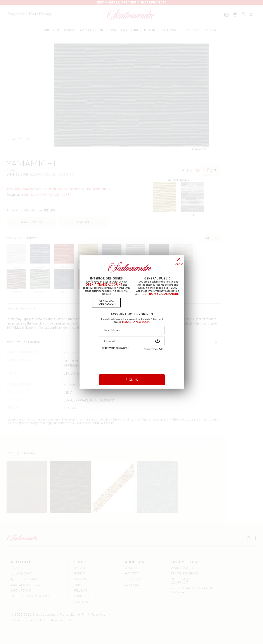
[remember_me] (138, 349)
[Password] (132, 341)
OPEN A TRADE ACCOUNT (104, 285)
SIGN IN (132, 380)
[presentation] (132, 361)
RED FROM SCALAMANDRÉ (160, 294)
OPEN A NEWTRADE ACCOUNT (106, 302)
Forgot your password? (115, 348)
